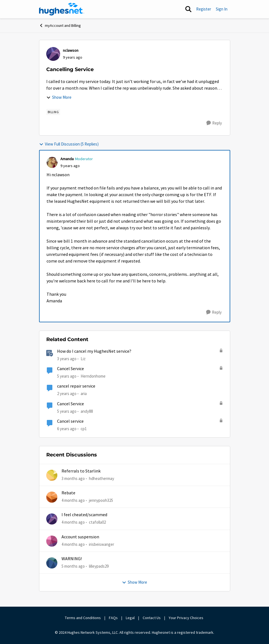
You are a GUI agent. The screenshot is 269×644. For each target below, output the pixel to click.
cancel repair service (76, 386)
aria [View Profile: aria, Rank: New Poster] (84, 394)
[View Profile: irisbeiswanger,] (52, 541)
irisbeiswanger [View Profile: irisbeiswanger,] (102, 544)
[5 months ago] (73, 566)
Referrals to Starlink (81, 471)
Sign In (222, 9)
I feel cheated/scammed (84, 515)
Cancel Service (71, 369)
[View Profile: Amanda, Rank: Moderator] (52, 162)
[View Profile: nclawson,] (53, 54)
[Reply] (214, 123)
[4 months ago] (73, 501)
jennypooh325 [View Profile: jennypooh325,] (101, 500)
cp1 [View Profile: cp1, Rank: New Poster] (84, 429)
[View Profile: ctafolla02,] (52, 519)
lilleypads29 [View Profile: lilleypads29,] (99, 566)
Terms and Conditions (83, 618)
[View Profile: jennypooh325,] (52, 497)
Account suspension (80, 537)
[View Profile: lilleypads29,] (52, 563)
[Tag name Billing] (53, 112)
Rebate (68, 493)
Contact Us (152, 618)
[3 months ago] (73, 478)
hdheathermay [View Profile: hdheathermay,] (102, 478)
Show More (59, 97)
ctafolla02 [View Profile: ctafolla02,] (97, 522)
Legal (130, 618)
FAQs (113, 618)
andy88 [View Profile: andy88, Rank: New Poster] (87, 411)
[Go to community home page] (62, 9)
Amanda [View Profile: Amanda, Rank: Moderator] (67, 159)
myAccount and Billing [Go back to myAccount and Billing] (60, 25)
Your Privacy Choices (186, 618)
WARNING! (72, 559)
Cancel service (70, 421)
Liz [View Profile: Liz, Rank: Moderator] (83, 359)
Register (204, 9)
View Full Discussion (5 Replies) (69, 144)
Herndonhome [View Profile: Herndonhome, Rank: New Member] (93, 376)
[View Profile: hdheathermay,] (52, 475)
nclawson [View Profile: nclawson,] (71, 50)
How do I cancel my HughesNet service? (94, 351)
